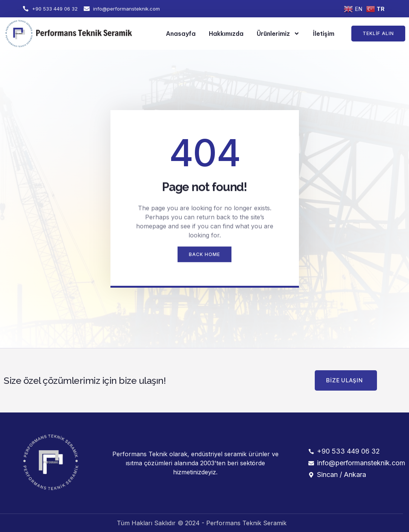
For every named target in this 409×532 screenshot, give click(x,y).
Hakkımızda (226, 34)
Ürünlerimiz (278, 34)
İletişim (324, 34)
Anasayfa (181, 34)
